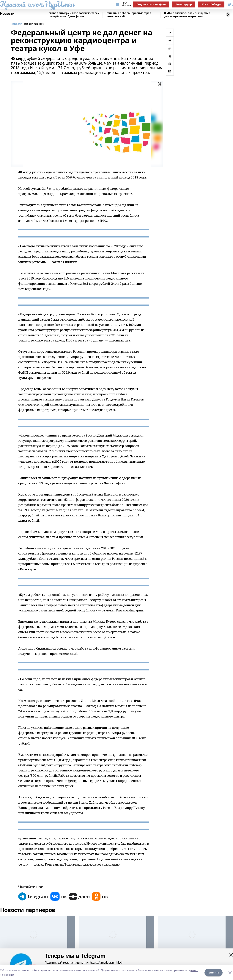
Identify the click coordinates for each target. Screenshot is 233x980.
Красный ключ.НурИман (37, 4)
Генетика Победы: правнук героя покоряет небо (129, 15)
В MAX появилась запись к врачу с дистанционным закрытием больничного (187, 15)
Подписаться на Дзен (151, 4)
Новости (7, 14)
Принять (214, 972)
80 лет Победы (211, 4)
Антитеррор (184, 4)
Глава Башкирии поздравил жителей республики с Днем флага (74, 15)
